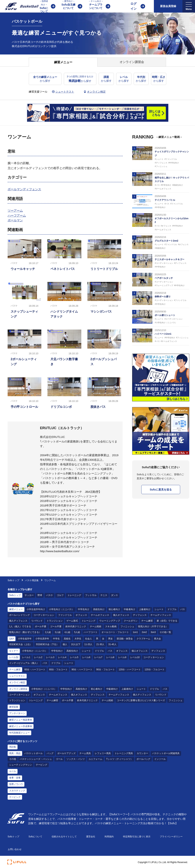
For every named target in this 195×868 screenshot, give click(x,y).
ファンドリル (65, 615)
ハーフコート (91, 632)
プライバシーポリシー (171, 837)
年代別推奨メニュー (19, 733)
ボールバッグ (143, 759)
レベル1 (26, 657)
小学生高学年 (42, 639)
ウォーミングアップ (110, 621)
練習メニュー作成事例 (21, 726)
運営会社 (91, 837)
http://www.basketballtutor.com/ (60, 551)
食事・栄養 (15, 778)
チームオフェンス (100, 615)
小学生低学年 (25, 639)
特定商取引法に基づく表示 (137, 837)
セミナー (14, 651)
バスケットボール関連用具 (166, 753)
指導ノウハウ (16, 784)
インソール (160, 759)
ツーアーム (15, 211)
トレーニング (74, 595)
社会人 (89, 639)
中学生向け (84, 609)
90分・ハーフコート (82, 670)
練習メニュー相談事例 (21, 720)
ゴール (59, 759)
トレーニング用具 (124, 753)
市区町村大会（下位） (47, 644)
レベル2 (38, 657)
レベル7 (98, 657)
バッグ (50, 753)
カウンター (142, 753)
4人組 (67, 632)
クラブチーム (143, 639)
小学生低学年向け (36, 609)
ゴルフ (60, 595)
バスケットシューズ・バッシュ (36, 759)
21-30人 (100, 644)
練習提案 (14, 707)
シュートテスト (17, 676)
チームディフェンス (161, 615)
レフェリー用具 (103, 753)
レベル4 (62, 657)
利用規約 (109, 837)
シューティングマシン (21, 765)
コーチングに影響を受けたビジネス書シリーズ (141, 700)
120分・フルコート (155, 670)
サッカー (29, 595)
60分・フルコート (58, 670)
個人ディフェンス (18, 621)
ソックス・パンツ (76, 759)
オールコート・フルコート (115, 632)
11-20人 (88, 644)
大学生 (78, 639)
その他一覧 (165, 632)
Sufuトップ (13, 580)
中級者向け (129, 609)
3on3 (153, 632)
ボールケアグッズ (66, 753)
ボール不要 (41, 626)
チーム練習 (147, 621)
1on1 (135, 632)
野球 (40, 595)
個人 (65, 644)
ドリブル (172, 609)
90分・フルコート (105, 670)
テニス (104, 595)
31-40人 (112, 644)
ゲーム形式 (72, 621)
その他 (13, 759)
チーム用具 (85, 753)
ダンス (114, 595)
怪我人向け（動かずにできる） (25, 632)
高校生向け (99, 609)
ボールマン (15, 220)
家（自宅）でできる (167, 621)
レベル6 (86, 657)
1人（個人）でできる (20, 626)
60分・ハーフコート (35, 670)
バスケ (50, 595)
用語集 (13, 747)
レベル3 (50, 657)
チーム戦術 (96, 626)
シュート (159, 609)
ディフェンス (140, 615)
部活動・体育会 (125, 639)
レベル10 (135, 657)
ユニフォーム (95, 759)
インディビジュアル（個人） (24, 663)
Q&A (12, 639)
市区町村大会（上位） (21, 644)
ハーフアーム (17, 216)
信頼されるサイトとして (64, 837)
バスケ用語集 (32, 580)
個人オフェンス (121, 615)
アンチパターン (17, 713)
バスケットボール (34, 753)
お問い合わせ (15, 849)
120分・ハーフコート (130, 670)
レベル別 (14, 657)
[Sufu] (20, 6)
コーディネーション (44, 615)
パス (183, 609)
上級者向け (145, 609)
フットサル (91, 595)
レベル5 (74, 657)
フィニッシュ (127, 626)
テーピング (42, 765)
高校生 (67, 639)
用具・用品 (15, 753)
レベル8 (110, 657)
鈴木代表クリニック (76, 626)
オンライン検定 (17, 682)
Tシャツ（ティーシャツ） (119, 759)
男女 (110, 639)
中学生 (56, 639)
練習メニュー (16, 609)
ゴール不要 (56, 626)
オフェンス (81, 615)
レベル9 (122, 657)
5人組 (77, 632)
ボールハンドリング (19, 615)
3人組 (58, 632)
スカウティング (17, 791)
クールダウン (131, 621)
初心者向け (114, 609)
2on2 (144, 632)
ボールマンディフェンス (24, 189)
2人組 (48, 632)
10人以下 (76, 644)
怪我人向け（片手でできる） (153, 626)
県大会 (157, 639)
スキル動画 (111, 626)
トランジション (55, 621)
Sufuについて (36, 837)
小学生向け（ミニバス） (62, 609)
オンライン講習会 (18, 689)
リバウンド (37, 621)
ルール (13, 771)
